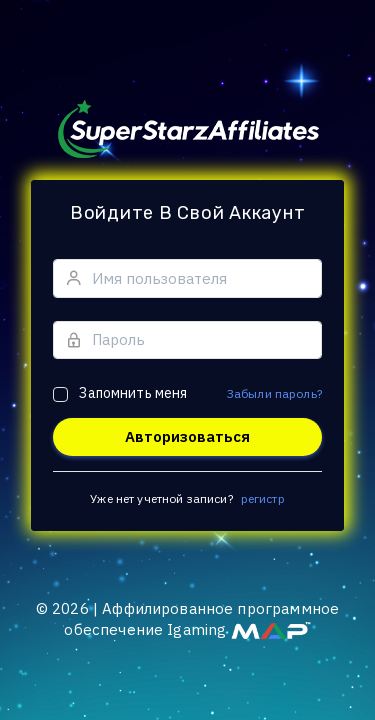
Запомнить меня (133, 393)
